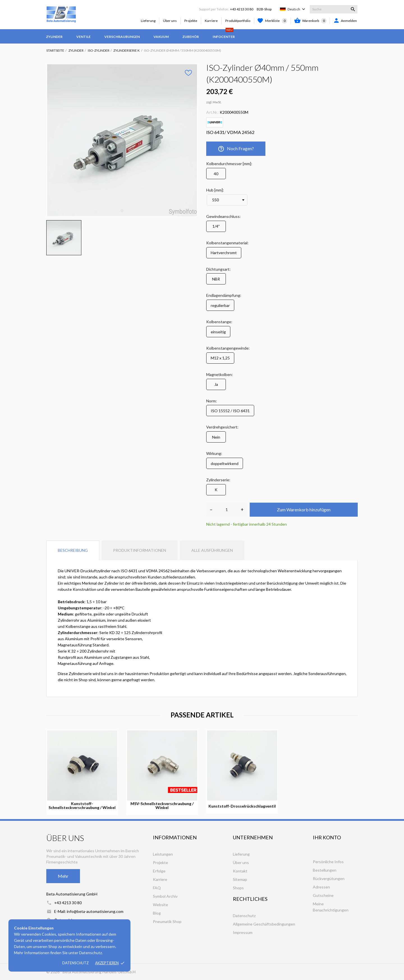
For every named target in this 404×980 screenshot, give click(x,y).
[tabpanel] (122, 140)
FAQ (157, 888)
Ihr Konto (327, 837)
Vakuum (161, 37)
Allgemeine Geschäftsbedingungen (264, 924)
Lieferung (148, 21)
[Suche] (334, 9)
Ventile (83, 37)
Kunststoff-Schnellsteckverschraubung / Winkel (82, 806)
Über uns (170, 21)
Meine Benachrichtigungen (331, 907)
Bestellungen (325, 870)
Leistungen (163, 854)
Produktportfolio (238, 21)
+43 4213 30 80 (242, 9)
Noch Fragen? (236, 149)
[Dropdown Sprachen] (297, 9)
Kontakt (240, 871)
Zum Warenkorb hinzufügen (304, 510)
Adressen (321, 887)
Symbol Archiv (165, 896)
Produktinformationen (140, 550)
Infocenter (224, 34)
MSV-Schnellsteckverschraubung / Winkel (162, 806)
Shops (238, 888)
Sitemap (240, 879)
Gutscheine (323, 895)
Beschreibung (73, 550)
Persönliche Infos (328, 862)
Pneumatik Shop (167, 921)
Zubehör (191, 37)
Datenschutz (75, 963)
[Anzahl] (227, 510)
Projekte (191, 21)
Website (160, 905)
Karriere (211, 21)
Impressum (243, 932)
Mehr (63, 876)
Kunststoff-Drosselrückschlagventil (242, 806)
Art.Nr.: (213, 112)
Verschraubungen (122, 37)
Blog (157, 913)
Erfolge (159, 871)
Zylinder (54, 37)
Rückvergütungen (329, 878)
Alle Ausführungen (212, 550)
